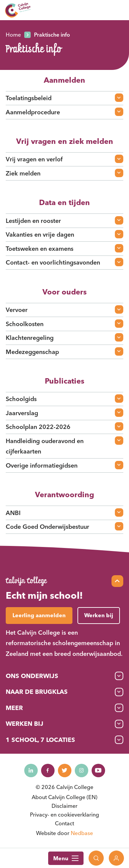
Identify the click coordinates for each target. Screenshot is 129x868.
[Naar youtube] (98, 771)
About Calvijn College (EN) (64, 797)
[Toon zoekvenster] (96, 858)
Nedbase (82, 833)
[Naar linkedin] (31, 771)
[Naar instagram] (82, 771)
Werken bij (25, 724)
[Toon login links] (116, 858)
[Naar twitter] (65, 771)
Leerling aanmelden (39, 615)
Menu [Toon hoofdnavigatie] (66, 858)
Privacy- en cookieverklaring (64, 815)
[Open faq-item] (119, 98)
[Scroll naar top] (117, 581)
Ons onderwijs (32, 676)
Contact (64, 823)
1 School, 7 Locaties (40, 740)
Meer (14, 708)
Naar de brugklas (37, 692)
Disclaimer (64, 806)
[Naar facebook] (48, 771)
